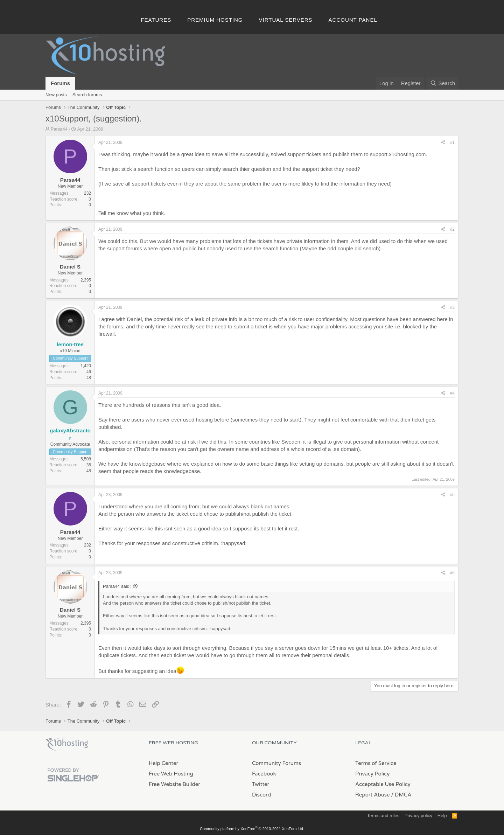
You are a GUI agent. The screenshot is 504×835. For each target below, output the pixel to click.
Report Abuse (373, 795)
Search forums (87, 95)
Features (156, 20)
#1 (452, 142)
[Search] (443, 83)
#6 (452, 573)
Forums (60, 83)
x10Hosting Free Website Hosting (67, 744)
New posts (56, 95)
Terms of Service (376, 763)
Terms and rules (383, 816)
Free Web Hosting (171, 774)
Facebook (264, 774)
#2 (452, 229)
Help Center (163, 763)
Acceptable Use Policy (383, 784)
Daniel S (70, 267)
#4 (452, 393)
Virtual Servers (286, 20)
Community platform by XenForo (252, 829)
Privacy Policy (372, 774)
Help (442, 816)
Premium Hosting (215, 20)
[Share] (443, 143)
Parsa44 (59, 129)
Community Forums (276, 763)
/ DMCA (401, 795)
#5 (452, 495)
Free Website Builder (174, 784)
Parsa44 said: (117, 586)
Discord (261, 795)
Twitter (261, 784)
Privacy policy (418, 816)
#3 (452, 307)
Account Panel (353, 20)
